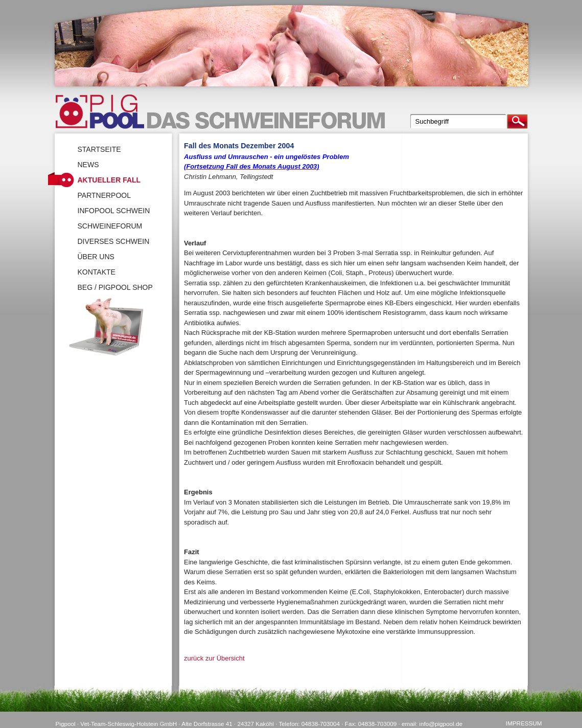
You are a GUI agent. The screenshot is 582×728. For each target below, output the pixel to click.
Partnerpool (104, 195)
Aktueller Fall (109, 180)
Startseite (99, 149)
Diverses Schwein (114, 241)
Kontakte (97, 272)
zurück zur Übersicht (214, 658)
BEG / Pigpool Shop (115, 287)
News (88, 165)
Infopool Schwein (114, 211)
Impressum (524, 723)
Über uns (96, 257)
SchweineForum (110, 226)
